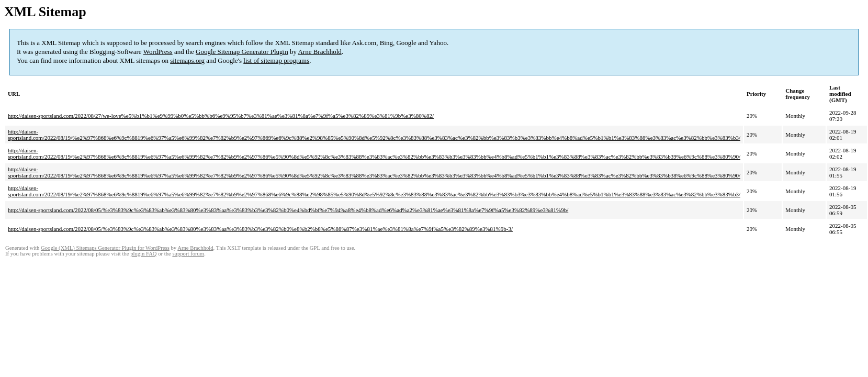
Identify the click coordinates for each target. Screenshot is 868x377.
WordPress (158, 52)
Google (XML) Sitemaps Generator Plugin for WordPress (105, 248)
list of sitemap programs (276, 60)
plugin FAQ (143, 254)
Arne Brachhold (319, 52)
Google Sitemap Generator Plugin (242, 52)
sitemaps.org (187, 60)
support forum (188, 254)
